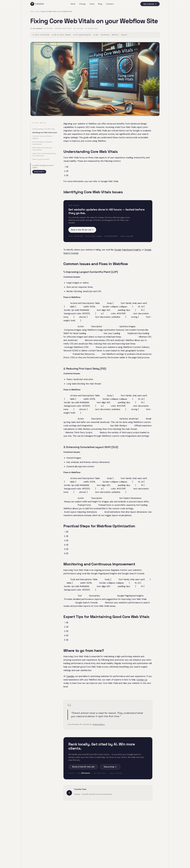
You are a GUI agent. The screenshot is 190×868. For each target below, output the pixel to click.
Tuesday (70, 676)
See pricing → (110, 767)
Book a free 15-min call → (82, 230)
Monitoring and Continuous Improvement (42, 149)
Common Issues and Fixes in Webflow (43, 137)
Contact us (142, 680)
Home (32, 11)
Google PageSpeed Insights (128, 250)
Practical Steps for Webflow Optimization (42, 143)
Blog (100, 4)
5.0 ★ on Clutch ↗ (99, 724)
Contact (110, 4)
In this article (39, 123)
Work (73, 4)
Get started (150, 4)
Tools (92, 4)
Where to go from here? (41, 159)
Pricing (82, 4)
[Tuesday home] (37, 4)
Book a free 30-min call (83, 767)
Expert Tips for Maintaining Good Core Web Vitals (44, 155)
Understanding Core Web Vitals (44, 129)
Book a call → (39, 172)
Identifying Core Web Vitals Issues (45, 133)
